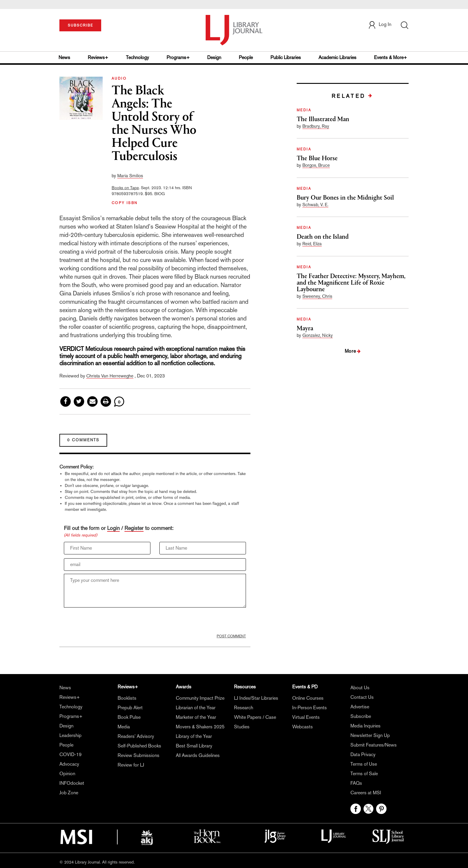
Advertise (360, 707)
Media (124, 727)
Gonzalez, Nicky (318, 335)
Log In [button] (380, 24)
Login (113, 528)
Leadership (70, 735)
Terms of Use (364, 764)
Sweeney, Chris (317, 296)
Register (134, 528)
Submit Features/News (374, 745)
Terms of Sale (364, 774)
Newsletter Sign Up (370, 735)
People (246, 57)
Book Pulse (129, 717)
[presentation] (109, 622)
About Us (360, 688)
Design (214, 57)
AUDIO (119, 78)
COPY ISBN (125, 203)
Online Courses (308, 698)
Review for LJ (131, 765)
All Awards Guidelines (198, 755)
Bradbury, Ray (316, 126)
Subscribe (361, 716)
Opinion (67, 774)
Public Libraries (286, 57)
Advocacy (69, 764)
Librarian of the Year (196, 708)
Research (244, 708)
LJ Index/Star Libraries (256, 698)
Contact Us (362, 697)
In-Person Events (310, 708)
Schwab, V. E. (315, 205)
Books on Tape (125, 188)
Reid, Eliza (312, 244)
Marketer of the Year (196, 717)
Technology (137, 57)
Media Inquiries (365, 726)
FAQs (356, 783)
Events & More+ (391, 57)
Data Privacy (363, 754)
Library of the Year (194, 736)
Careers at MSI (366, 793)
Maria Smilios (130, 176)
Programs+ (178, 57)
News (64, 57)
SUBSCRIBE (80, 25)
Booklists (127, 698)
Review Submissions (138, 755)
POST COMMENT (231, 636)
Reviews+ (98, 57)
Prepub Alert (130, 708)
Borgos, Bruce (316, 165)
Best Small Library (194, 746)
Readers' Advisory (136, 736)
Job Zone (69, 793)
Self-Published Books (139, 746)
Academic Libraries (337, 57)
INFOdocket (72, 783)
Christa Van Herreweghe (110, 376)
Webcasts (302, 727)
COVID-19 (70, 754)
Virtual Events (306, 717)
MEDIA (304, 110)
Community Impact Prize (200, 698)
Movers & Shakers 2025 (200, 727)
